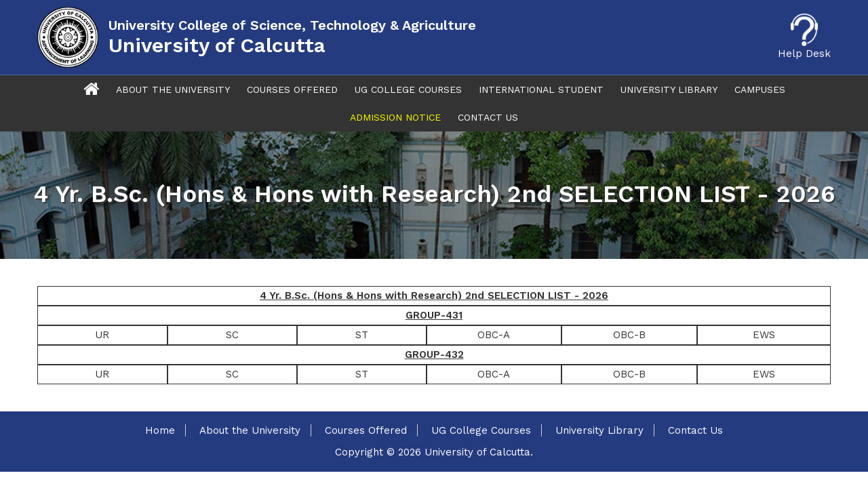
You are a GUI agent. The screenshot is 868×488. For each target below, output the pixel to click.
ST (362, 335)
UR (102, 335)
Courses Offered (292, 89)
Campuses (760, 89)
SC (232, 335)
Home (160, 430)
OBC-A (494, 335)
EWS (764, 335)
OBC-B (629, 335)
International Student (541, 89)
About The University (173, 89)
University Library (669, 89)
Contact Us (488, 117)
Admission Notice (395, 117)
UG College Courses (408, 89)
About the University (250, 430)
